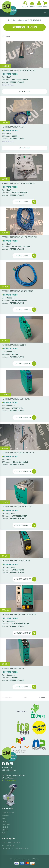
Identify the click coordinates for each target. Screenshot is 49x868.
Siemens (5, 827)
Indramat (6, 815)
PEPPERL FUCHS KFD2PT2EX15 (16, 399)
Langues (25, 4)
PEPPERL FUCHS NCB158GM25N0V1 (18, 183)
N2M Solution (35, 859)
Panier (45, 4)
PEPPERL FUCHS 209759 (13, 668)
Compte (39, 4)
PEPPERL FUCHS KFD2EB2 (14, 345)
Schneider (6, 824)
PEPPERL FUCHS (10, 74)
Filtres (6, 36)
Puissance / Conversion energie (15, 848)
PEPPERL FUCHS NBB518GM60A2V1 (18, 70)
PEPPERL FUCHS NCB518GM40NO (18, 291)
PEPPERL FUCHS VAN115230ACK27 (18, 507)
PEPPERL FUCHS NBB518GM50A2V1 (18, 453)
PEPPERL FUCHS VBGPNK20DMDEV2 (19, 615)
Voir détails (24, 91)
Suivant (43, 698)
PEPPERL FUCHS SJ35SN (13, 127)
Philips (4, 830)
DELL (3, 833)
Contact (32, 4)
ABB (3, 818)
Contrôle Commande (11, 842)
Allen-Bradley (8, 813)
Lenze (4, 821)
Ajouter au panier (25, 202)
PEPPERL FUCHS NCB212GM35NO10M (19, 237)
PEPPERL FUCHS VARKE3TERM (16, 561)
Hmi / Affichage (8, 845)
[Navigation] (45, 13)
